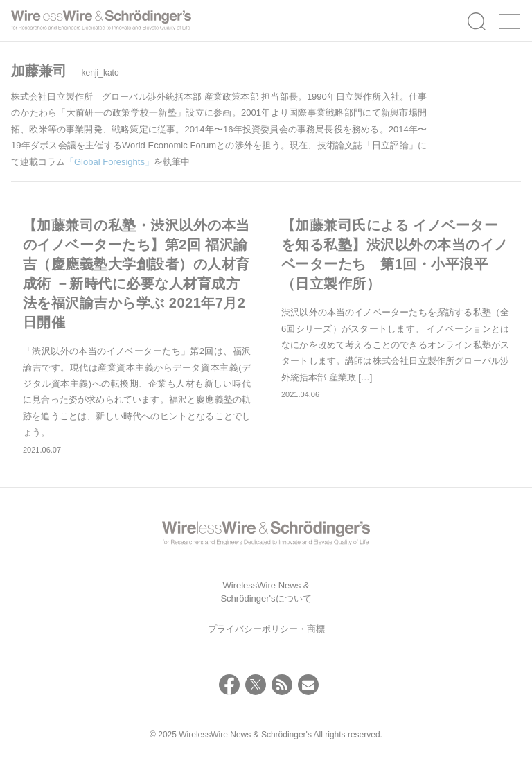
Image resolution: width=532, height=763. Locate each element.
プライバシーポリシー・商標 (266, 629)
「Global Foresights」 (109, 162)
